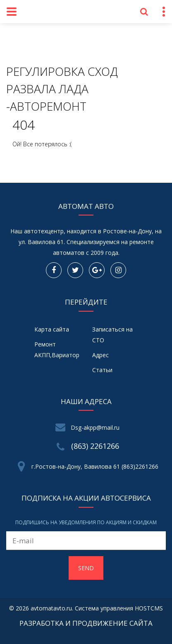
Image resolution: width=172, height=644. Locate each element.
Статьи (102, 370)
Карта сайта (52, 329)
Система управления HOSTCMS (119, 608)
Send (86, 568)
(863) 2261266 (95, 446)
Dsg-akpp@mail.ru (95, 427)
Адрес (100, 355)
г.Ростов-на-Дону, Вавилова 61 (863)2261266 (95, 466)
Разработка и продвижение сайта (86, 623)
